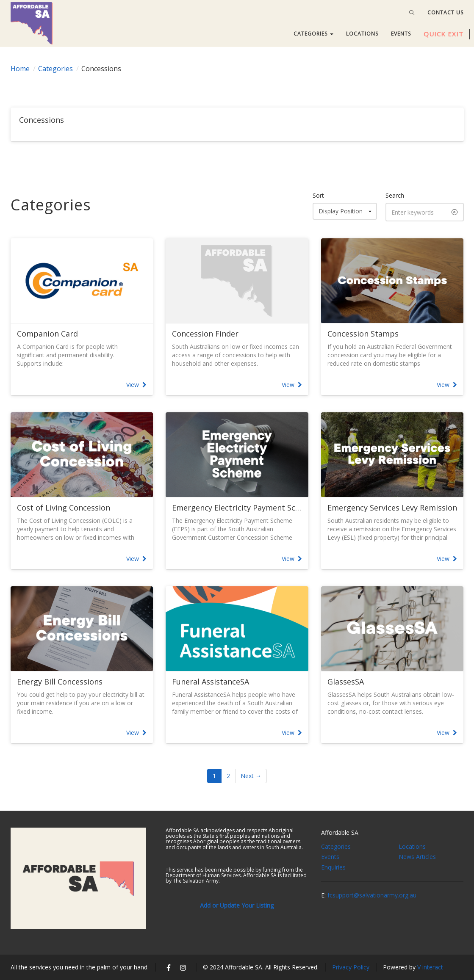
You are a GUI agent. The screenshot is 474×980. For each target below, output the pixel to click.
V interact (430, 967)
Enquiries (333, 867)
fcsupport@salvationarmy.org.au (372, 895)
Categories (55, 69)
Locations (412, 846)
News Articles (417, 857)
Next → (251, 776)
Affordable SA (340, 832)
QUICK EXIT (444, 34)
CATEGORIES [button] (313, 34)
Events (330, 857)
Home (20, 69)
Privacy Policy (351, 967)
